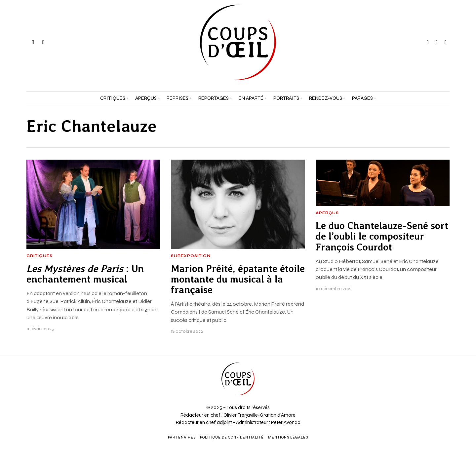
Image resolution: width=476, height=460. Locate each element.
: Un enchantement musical (85, 274)
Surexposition (191, 256)
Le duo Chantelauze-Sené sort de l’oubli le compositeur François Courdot (382, 236)
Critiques (40, 256)
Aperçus (327, 213)
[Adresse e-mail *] (416, 385)
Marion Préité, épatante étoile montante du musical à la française (238, 279)
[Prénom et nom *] (416, 361)
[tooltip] (428, 42)
